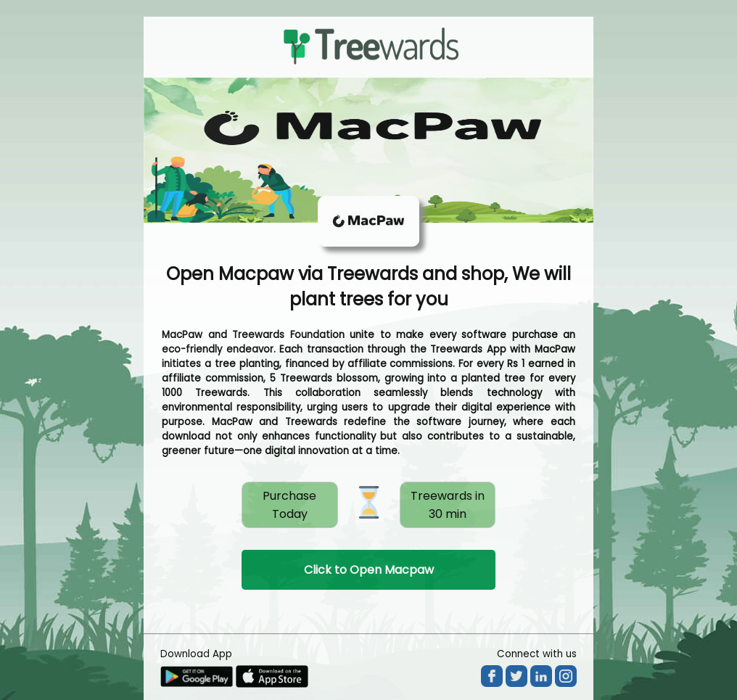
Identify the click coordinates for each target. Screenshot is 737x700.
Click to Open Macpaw (369, 570)
